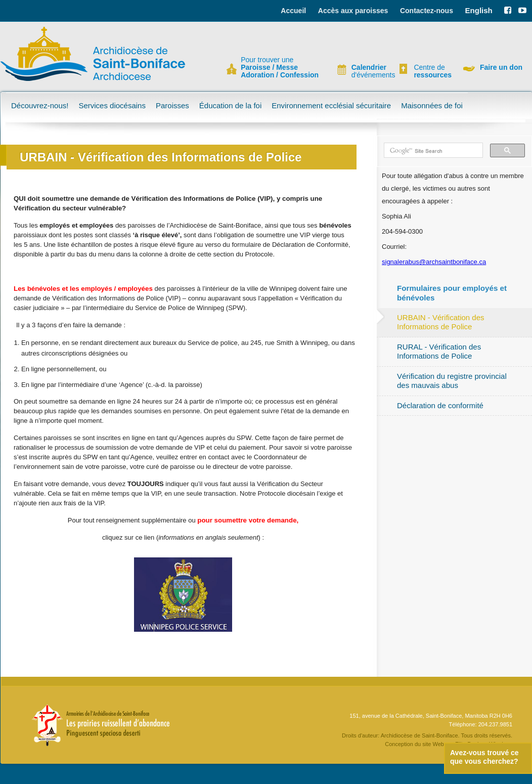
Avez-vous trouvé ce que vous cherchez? (484, 757)
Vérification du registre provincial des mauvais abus (452, 381)
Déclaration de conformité (440, 405)
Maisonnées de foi (432, 105)
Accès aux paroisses (353, 11)
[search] (432, 151)
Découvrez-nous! (40, 105)
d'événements (369, 71)
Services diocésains (112, 105)
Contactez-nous (427, 11)
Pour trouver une (280, 68)
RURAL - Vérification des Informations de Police (439, 351)
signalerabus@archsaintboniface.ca (434, 262)
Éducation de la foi (230, 105)
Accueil (293, 11)
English (479, 10)
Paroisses (172, 105)
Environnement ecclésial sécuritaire (331, 105)
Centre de (431, 71)
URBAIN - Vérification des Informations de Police (441, 322)
